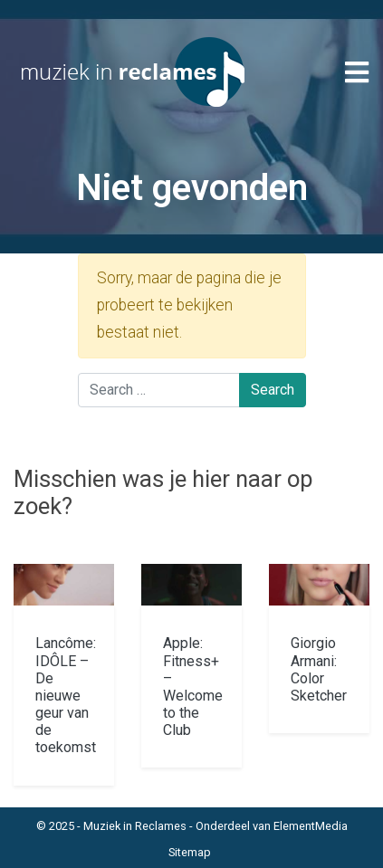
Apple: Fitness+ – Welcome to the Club (193, 687)
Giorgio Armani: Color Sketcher (319, 669)
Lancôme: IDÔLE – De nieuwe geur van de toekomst (66, 695)
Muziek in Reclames (135, 826)
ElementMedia (311, 826)
